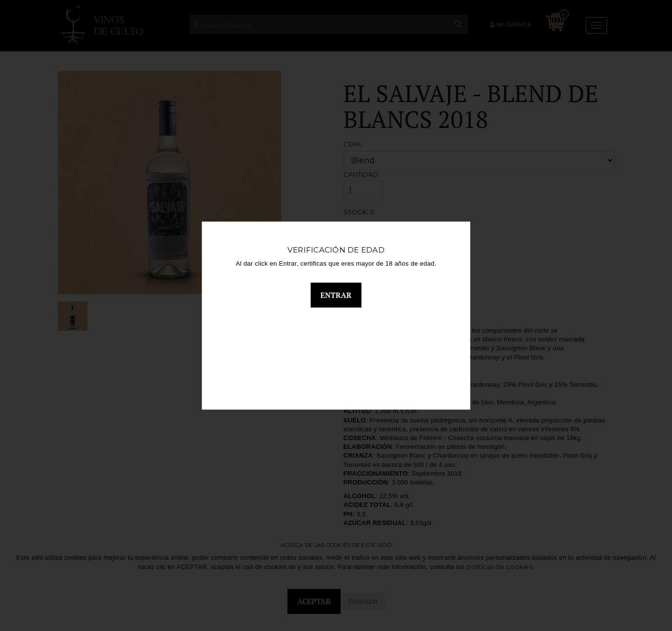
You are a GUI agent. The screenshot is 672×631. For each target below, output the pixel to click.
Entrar (336, 297)
